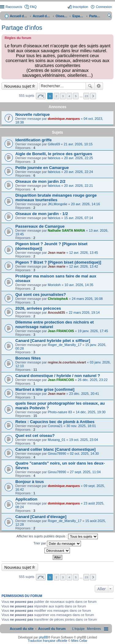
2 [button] (56, 96)
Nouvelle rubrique (33, 114)
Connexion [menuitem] (104, 7)
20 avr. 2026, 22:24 (79, 172)
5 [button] (76, 96)
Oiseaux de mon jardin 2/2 (40, 181)
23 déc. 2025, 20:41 (84, 394)
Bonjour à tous (30, 482)
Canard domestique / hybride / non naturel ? (58, 376)
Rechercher (90, 86)
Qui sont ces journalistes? (41, 295)
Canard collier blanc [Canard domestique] (56, 449)
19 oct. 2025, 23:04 (84, 440)
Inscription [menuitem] (80, 7)
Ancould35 (56, 312)
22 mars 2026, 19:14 (84, 312)
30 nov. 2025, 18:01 (81, 426)
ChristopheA (58, 299)
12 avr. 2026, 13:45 (84, 253)
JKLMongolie (58, 204)
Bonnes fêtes (28, 358)
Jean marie (57, 253)
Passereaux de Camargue (40, 226)
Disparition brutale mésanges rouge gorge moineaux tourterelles (56, 198)
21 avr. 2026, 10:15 (78, 144)
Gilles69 (54, 144)
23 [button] (86, 96)
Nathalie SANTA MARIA (67, 230)
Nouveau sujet (18, 86)
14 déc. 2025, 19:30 (91, 412)
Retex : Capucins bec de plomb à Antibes (55, 422)
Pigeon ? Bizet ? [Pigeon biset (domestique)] (58, 262)
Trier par (57, 544)
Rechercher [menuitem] (109, 17)
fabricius (54, 158)
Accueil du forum (42, 16)
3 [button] (63, 96)
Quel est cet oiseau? (35, 436)
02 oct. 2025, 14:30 (84, 454)
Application (26, 499)
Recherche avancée (99, 86)
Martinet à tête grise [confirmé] (45, 389)
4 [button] (69, 96)
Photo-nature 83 (60, 412)
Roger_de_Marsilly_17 (65, 345)
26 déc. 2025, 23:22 (93, 380)
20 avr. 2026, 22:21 (79, 186)
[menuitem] (94, 629)
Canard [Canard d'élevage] (41, 517)
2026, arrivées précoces (38, 308)
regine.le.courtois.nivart (67, 362)
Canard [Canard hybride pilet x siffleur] (53, 341)
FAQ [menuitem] (33, 7)
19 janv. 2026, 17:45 (93, 331)
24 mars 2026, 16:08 (87, 299)
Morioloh (54, 285)
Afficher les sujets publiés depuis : (57, 536)
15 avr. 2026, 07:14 (79, 218)
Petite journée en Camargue (42, 168)
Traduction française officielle (47, 641)
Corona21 (55, 426)
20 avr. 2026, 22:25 (79, 158)
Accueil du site (19, 16)
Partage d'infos (22, 28)
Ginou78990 (57, 454)
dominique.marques (64, 119)
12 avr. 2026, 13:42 (84, 266)
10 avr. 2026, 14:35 (79, 285)
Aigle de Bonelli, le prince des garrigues (54, 154)
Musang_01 (57, 440)
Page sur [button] (41, 96)
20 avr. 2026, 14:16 (86, 204)
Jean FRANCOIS (61, 331)
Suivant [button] (93, 96)
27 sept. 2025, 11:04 (85, 472)
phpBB (44, 637)
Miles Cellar (79, 641)
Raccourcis (14, 7)
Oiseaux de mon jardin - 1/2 (42, 214)
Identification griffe (34, 140)
